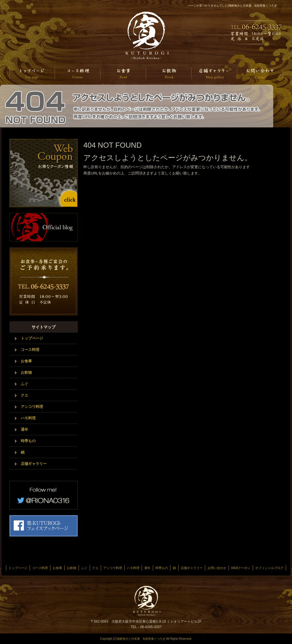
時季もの (28, 441)
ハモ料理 (28, 418)
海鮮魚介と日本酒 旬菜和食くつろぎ (146, 36)
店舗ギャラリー (214, 73)
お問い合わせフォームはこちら (44, 281)
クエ (24, 395)
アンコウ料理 (32, 407)
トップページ (32, 73)
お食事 (123, 73)
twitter (44, 495)
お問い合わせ (260, 73)
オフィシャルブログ (44, 227)
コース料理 (78, 73)
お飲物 (169, 73)
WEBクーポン (241, 568)
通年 (24, 429)
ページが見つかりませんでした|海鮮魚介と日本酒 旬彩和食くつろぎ (232, 6)
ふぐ (24, 384)
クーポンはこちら (44, 173)
